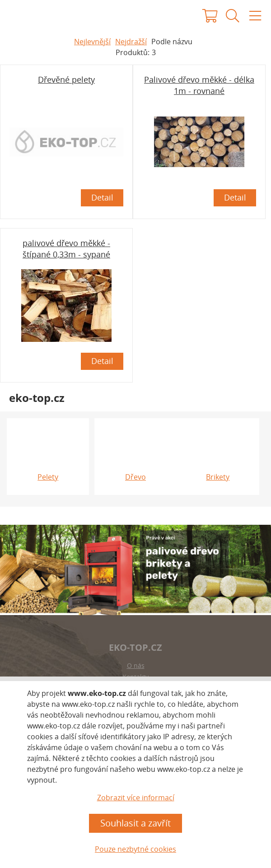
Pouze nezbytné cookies (135, 849)
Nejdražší (131, 42)
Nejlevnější (92, 42)
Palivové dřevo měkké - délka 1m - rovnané (199, 85)
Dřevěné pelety (66, 79)
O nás (136, 665)
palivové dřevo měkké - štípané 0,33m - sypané (66, 249)
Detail (102, 197)
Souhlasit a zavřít (135, 823)
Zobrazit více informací (136, 798)
